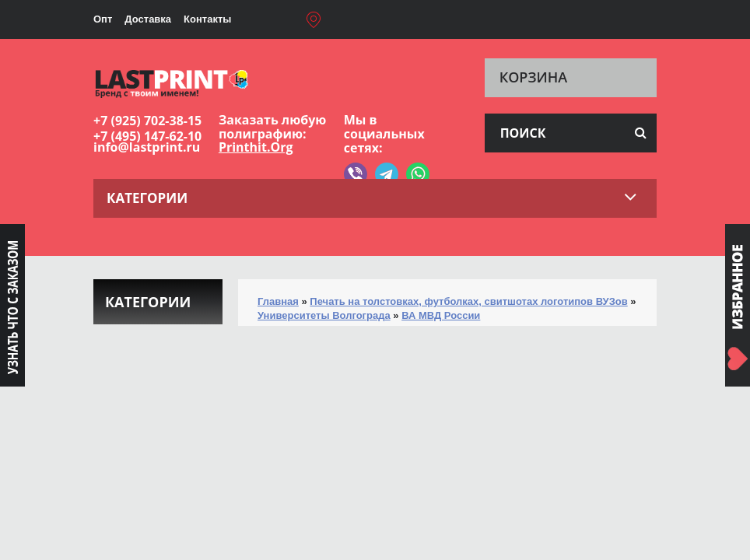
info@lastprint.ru (147, 147)
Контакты (207, 19)
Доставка (148, 19)
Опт (103, 19)
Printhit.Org (256, 147)
